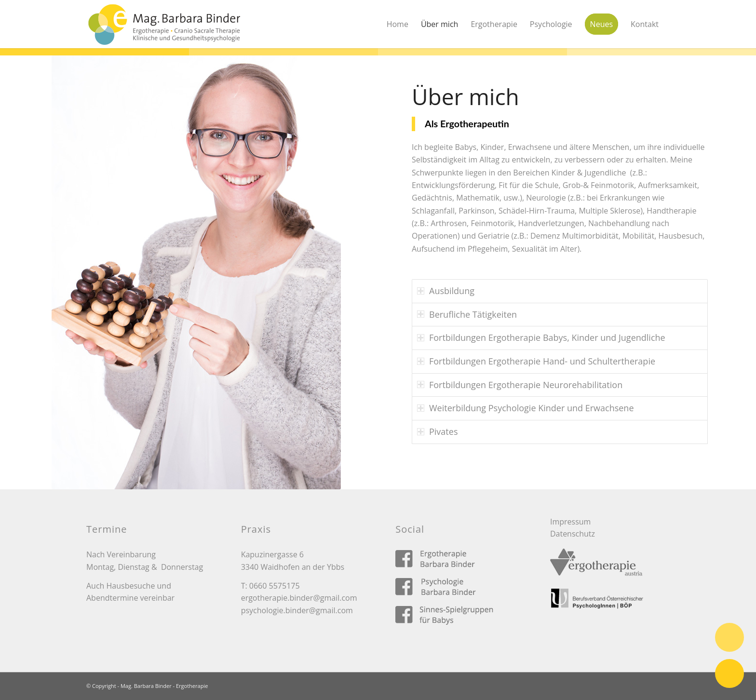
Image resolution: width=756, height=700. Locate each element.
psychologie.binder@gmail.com (297, 610)
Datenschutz (573, 534)
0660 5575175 (275, 586)
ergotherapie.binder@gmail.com (299, 598)
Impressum (570, 522)
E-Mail (729, 673)
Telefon (729, 637)
